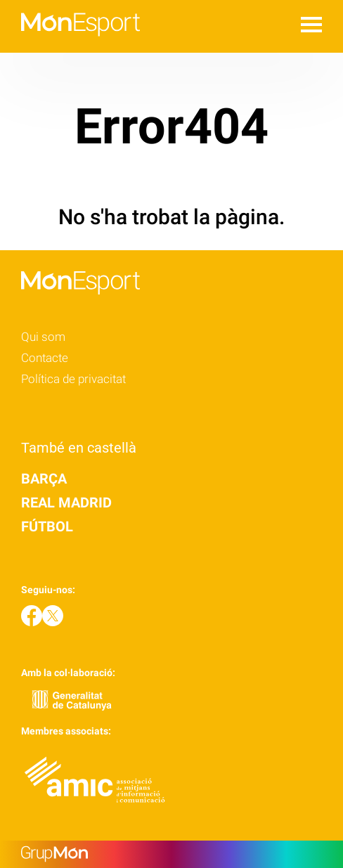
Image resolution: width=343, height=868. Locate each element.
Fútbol (47, 526)
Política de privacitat (73, 379)
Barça (44, 479)
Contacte (45, 358)
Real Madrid (66, 503)
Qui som (43, 337)
